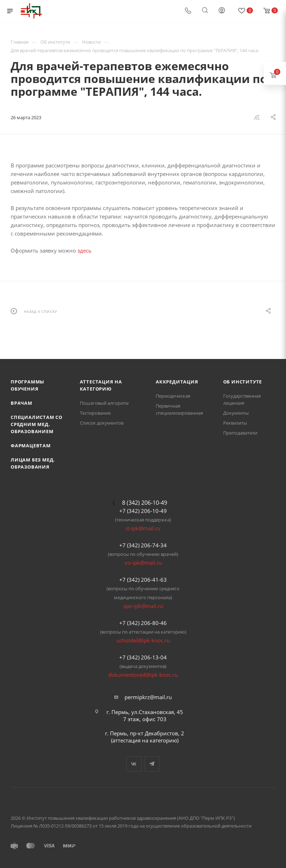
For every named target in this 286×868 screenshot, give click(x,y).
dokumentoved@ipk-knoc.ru (143, 675)
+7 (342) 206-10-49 (143, 511)
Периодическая (173, 396)
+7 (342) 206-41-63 (143, 580)
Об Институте (243, 382)
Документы (236, 413)
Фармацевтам (31, 446)
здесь (84, 250)
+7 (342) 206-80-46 (143, 623)
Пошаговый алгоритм (104, 403)
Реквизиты (235, 423)
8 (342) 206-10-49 (145, 503)
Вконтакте (134, 764)
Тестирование (95, 413)
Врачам (21, 403)
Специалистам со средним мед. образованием (37, 424)
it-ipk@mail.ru (143, 528)
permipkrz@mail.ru (148, 697)
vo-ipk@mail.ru (143, 563)
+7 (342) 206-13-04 (143, 657)
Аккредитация (177, 382)
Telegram (152, 764)
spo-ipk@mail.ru (143, 606)
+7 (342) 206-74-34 (143, 545)
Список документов (102, 423)
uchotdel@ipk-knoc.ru (143, 640)
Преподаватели (240, 433)
